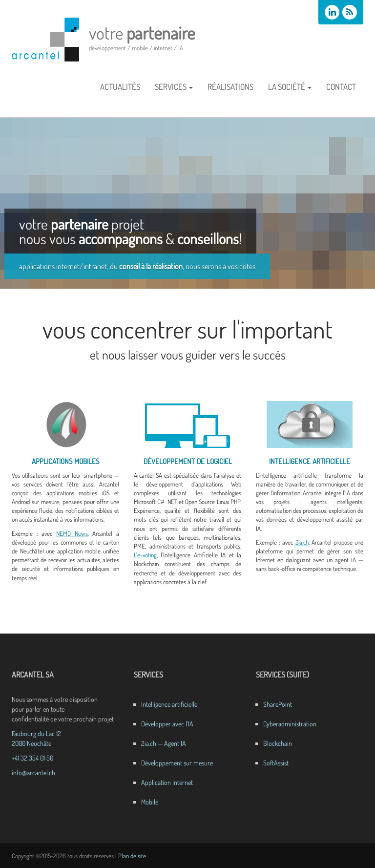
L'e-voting (145, 555)
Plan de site (132, 856)
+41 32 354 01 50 (32, 758)
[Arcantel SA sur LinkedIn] (332, 12)
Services (174, 87)
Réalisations (230, 87)
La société (290, 87)
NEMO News (72, 533)
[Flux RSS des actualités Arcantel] (350, 12)
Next (368, 201)
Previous (7, 201)
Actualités (120, 87)
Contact (341, 87)
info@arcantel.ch (33, 773)
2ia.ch (302, 542)
